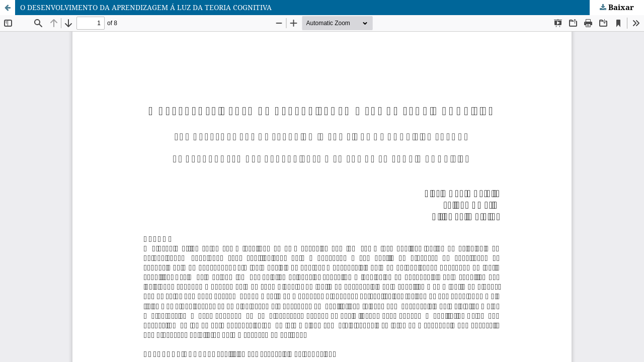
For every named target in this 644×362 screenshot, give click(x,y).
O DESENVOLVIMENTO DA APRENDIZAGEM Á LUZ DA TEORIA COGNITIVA (146, 7)
